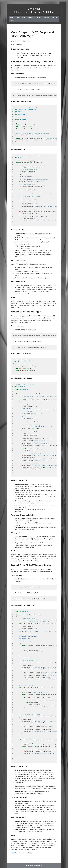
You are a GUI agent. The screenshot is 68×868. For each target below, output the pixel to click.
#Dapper (24, 853)
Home (11, 17)
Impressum (30, 866)
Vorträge (46, 17)
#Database (30, 853)
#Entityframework (16, 853)
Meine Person (21, 17)
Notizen (55, 17)
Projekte (31, 17)
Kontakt (12, 20)
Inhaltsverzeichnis (18, 45)
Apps (39, 17)
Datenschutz (38, 866)
